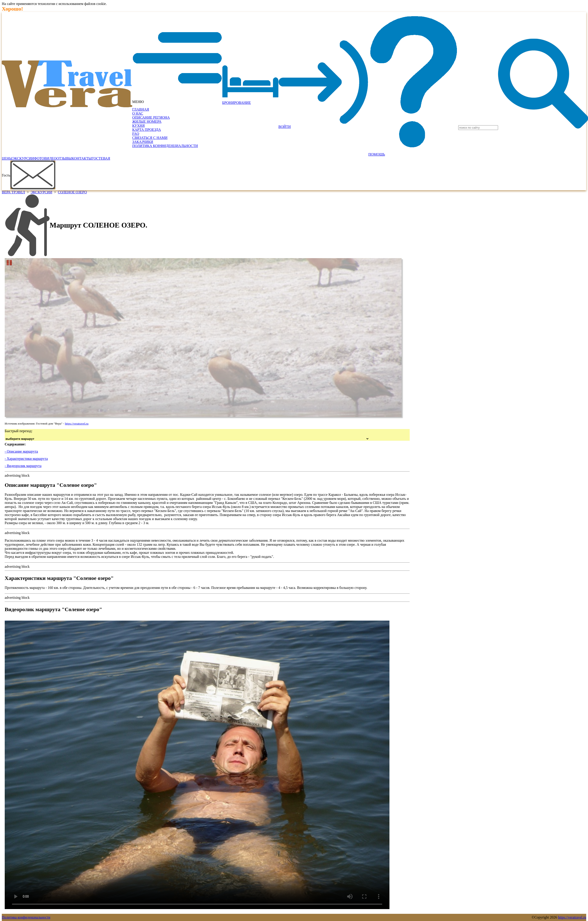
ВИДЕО (50, 158)
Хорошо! (12, 9)
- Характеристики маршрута (26, 459)
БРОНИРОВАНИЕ (237, 103)
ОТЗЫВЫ (64, 158)
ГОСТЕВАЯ (101, 158)
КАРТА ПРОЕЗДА (147, 130)
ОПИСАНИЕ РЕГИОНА (151, 117)
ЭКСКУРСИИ (23, 158)
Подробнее (116, 4)
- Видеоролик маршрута (23, 466)
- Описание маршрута (21, 451)
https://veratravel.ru (77, 424)
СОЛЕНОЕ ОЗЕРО (72, 192)
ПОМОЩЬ (377, 154)
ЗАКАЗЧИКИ (143, 142)
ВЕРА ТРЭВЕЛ (13, 192)
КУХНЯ (138, 126)
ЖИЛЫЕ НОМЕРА (147, 122)
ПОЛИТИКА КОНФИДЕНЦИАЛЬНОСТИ (165, 146)
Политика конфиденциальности (26, 917)
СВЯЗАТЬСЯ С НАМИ (150, 138)
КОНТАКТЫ (82, 158)
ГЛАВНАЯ (141, 109)
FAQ (136, 134)
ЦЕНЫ (7, 158)
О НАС (138, 113)
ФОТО (39, 158)
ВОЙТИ (285, 127)
